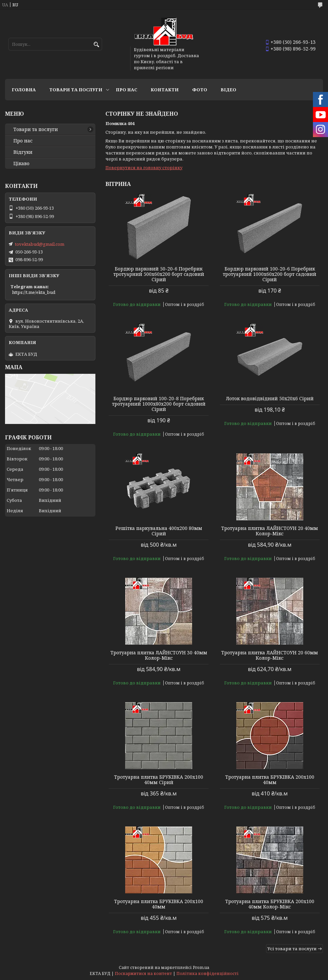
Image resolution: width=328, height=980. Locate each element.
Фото (200, 90)
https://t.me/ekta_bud (34, 292)
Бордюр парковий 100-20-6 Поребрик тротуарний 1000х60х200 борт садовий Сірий (270, 274)
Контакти (165, 90)
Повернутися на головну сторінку (144, 168)
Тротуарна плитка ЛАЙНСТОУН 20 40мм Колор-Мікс (270, 531)
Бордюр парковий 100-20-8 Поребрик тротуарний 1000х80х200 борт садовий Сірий (159, 404)
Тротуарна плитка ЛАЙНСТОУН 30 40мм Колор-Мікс (159, 655)
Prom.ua (201, 967)
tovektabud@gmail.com (40, 244)
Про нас (127, 90)
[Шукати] (96, 45)
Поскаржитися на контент (143, 973)
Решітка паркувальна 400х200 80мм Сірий (159, 531)
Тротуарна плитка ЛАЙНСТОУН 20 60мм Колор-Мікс (270, 655)
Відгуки (23, 152)
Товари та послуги (76, 90)
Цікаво (21, 164)
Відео (228, 90)
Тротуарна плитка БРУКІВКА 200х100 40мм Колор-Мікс (270, 904)
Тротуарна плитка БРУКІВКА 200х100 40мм (270, 780)
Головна (24, 90)
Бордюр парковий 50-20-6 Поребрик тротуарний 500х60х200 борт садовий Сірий (159, 274)
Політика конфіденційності (208, 973)
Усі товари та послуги (292, 949)
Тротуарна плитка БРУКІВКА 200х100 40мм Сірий (159, 780)
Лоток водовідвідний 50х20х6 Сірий (270, 399)
